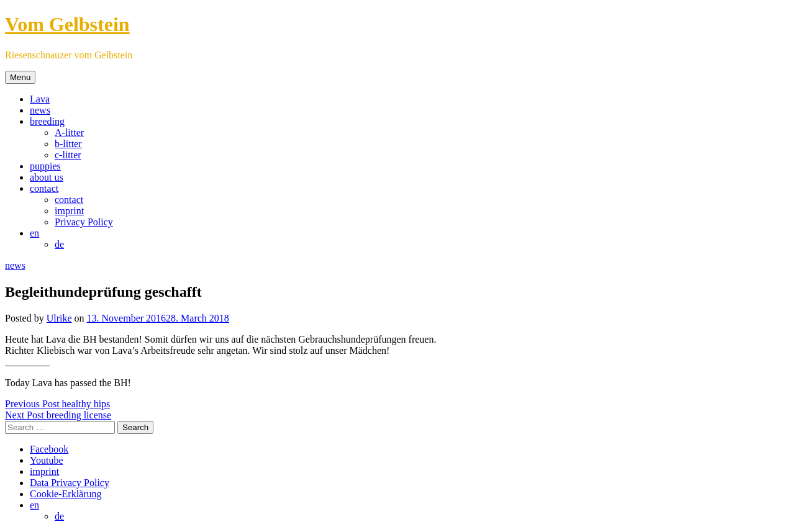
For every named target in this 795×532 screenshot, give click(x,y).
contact (44, 188)
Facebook (49, 449)
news (40, 110)
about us (47, 177)
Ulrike (59, 318)
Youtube (47, 460)
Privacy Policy (84, 222)
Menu (20, 77)
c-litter (68, 155)
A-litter (69, 133)
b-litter (68, 144)
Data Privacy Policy (70, 483)
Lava (40, 99)
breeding (47, 121)
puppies (45, 166)
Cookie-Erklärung (66, 494)
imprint (69, 211)
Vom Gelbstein (67, 24)
